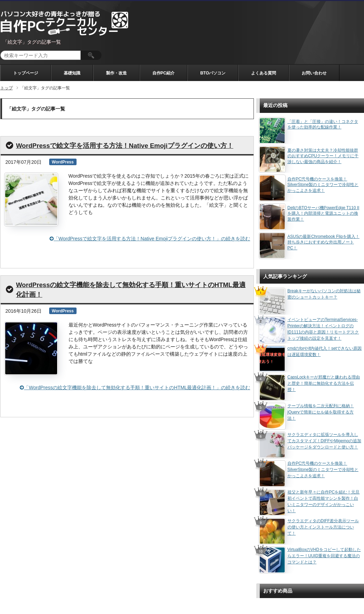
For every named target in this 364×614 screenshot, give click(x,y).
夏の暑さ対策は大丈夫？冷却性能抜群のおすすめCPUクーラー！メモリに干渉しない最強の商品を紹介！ (323, 156)
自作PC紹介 (164, 73)
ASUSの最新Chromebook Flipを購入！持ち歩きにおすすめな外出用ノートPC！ (323, 242)
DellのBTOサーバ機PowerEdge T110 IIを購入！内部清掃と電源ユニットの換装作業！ (323, 214)
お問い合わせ (314, 73)
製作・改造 (116, 73)
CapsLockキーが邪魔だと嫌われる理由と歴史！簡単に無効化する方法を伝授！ (324, 383)
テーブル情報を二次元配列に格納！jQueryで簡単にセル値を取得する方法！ (321, 412)
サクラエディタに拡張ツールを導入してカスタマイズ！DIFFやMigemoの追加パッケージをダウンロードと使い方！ (324, 441)
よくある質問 (264, 73)
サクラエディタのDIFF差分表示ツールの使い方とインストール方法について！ (323, 527)
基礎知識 (72, 73)
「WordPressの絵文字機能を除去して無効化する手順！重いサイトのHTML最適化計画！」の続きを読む (135, 388)
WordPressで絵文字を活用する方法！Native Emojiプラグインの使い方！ (125, 146)
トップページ (26, 73)
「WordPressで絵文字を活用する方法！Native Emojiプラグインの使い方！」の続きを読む (150, 239)
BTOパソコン (213, 73)
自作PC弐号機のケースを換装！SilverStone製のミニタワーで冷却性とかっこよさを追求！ (323, 185)
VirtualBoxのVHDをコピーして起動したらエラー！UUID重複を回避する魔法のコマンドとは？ (324, 556)
